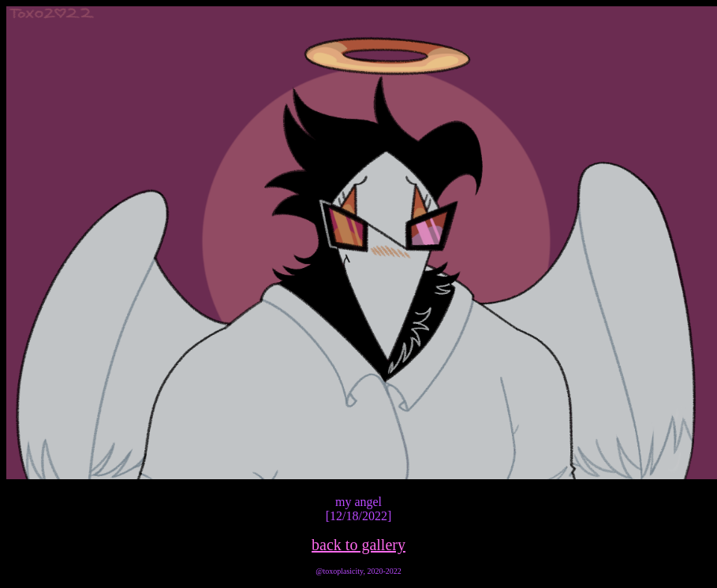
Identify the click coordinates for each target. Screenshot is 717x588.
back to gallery (358, 545)
